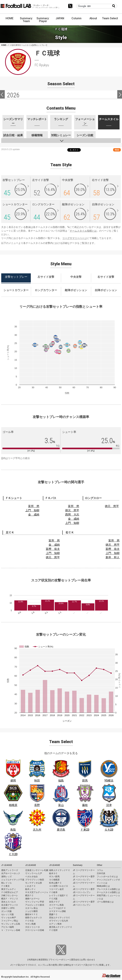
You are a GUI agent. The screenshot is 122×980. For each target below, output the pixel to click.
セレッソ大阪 (8, 914)
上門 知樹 (32, 510)
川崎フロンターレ (10, 895)
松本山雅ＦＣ (55, 883)
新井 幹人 (113, 557)
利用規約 (33, 960)
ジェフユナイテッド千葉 (13, 880)
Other (100, 865)
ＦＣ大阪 (53, 899)
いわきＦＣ (30, 886)
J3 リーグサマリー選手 (84, 902)
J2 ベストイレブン (82, 892)
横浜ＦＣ (29, 895)
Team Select (110, 18)
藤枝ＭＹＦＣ (31, 914)
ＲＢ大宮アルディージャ (37, 892)
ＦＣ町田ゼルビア (10, 892)
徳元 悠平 (72, 510)
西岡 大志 (72, 515)
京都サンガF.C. (8, 908)
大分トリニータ (33, 927)
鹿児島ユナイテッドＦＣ (61, 927)
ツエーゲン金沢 (56, 889)
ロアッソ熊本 (55, 924)
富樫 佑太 (53, 549)
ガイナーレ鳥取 (56, 905)
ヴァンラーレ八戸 (34, 873)
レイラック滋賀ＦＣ (59, 895)
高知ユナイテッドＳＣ (60, 918)
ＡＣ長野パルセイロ (59, 886)
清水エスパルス (9, 902)
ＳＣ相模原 (54, 880)
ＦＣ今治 (29, 921)
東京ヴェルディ (9, 889)
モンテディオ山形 (34, 883)
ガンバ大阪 (6, 911)
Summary (78, 865)
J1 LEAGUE (7, 865)
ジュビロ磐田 (31, 911)
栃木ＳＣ (53, 873)
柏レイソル (6, 883)
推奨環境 (43, 960)
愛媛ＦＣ (53, 914)
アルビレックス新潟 (35, 905)
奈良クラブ (54, 902)
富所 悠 (34, 506)
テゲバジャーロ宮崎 (35, 930)
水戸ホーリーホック (11, 873)
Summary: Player (43, 20)
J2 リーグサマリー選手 (84, 889)
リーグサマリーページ (75, 238)
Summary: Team (26, 20)
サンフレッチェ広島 (11, 924)
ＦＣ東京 (5, 886)
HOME (10, 18)
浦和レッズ (6, 877)
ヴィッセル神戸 (9, 918)
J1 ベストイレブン (82, 880)
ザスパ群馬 (54, 877)
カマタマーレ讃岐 (58, 911)
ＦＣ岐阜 (53, 892)
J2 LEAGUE (31, 865)
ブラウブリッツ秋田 (35, 880)
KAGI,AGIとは (103, 886)
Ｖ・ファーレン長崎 (11, 930)
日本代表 (101, 873)
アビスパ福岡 (8, 927)
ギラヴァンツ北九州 (59, 921)
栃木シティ (30, 889)
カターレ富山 (31, 908)
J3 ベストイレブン (82, 905)
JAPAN (60, 18)
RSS (117, 150)
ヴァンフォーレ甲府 (35, 902)
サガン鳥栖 (30, 924)
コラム (100, 870)
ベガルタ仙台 (31, 877)
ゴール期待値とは (105, 902)
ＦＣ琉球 (53, 930)
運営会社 (75, 960)
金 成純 (34, 515)
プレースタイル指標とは (108, 889)
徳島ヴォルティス (34, 918)
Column (76, 18)
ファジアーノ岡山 (10, 921)
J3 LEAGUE (55, 865)
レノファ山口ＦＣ (58, 908)
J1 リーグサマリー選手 (84, 877)
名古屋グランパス (10, 905)
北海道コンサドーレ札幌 (37, 870)
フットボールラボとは (107, 877)
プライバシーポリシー (59, 960)
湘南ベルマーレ (33, 899)
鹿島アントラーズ (10, 870)
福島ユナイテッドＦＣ (60, 870)
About (93, 18)
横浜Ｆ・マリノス (10, 899)
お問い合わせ (87, 960)
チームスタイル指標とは (83, 231)
